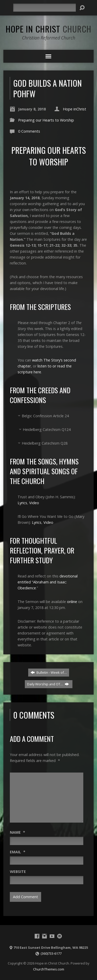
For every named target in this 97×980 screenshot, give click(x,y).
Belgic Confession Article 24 (45, 416)
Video (34, 503)
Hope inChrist (74, 109)
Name (17, 832)
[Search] (44, 8)
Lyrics (22, 503)
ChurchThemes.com (49, 969)
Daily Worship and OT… (48, 684)
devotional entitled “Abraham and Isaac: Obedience (48, 582)
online (72, 602)
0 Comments (29, 131)
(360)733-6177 (51, 953)
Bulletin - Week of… (49, 672)
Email (18, 852)
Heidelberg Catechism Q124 (47, 429)
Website (18, 871)
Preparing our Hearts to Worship (46, 120)
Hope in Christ (48, 29)
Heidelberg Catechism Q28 (45, 443)
